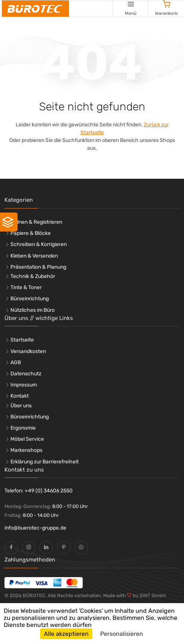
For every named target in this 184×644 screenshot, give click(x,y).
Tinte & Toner (26, 287)
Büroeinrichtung (30, 299)
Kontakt (20, 396)
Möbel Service (27, 439)
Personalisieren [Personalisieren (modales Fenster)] (122, 634)
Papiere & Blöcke (31, 233)
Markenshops (26, 450)
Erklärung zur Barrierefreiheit (45, 462)
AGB (16, 363)
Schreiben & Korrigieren (39, 244)
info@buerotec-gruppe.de (35, 528)
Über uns (21, 406)
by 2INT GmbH (149, 596)
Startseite (22, 340)
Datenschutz (26, 374)
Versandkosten (28, 351)
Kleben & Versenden (34, 256)
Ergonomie (23, 428)
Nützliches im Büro (33, 310)
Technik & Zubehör (33, 276)
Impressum (24, 385)
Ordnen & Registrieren (36, 222)
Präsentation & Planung (38, 267)
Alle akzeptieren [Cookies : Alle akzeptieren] (66, 634)
